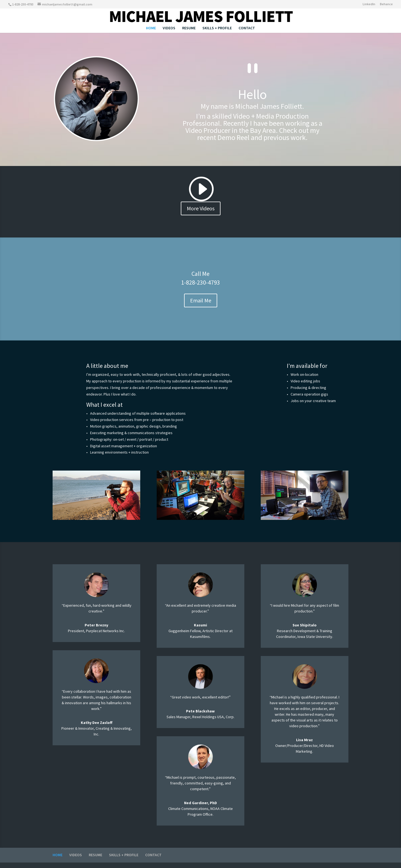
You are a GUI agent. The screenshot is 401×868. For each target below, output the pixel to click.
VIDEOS (169, 28)
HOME (151, 28)
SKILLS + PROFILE (217, 28)
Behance (386, 4)
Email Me (201, 300)
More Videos (201, 208)
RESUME (189, 28)
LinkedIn (369, 4)
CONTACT (247, 28)
